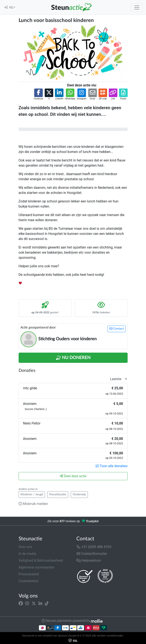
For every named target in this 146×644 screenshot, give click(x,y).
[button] (38, 94)
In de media (27, 554)
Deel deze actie (73, 476)
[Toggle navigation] (137, 7)
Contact (117, 329)
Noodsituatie (58, 494)
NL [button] (11, 7)
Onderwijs (79, 494)
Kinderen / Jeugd (32, 494)
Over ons (25, 547)
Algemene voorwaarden (37, 567)
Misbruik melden (33, 504)
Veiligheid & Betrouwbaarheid (41, 560)
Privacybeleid (29, 574)
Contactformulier (92, 554)
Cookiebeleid (28, 581)
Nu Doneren (73, 358)
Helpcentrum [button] (89, 560)
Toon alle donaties (112, 466)
